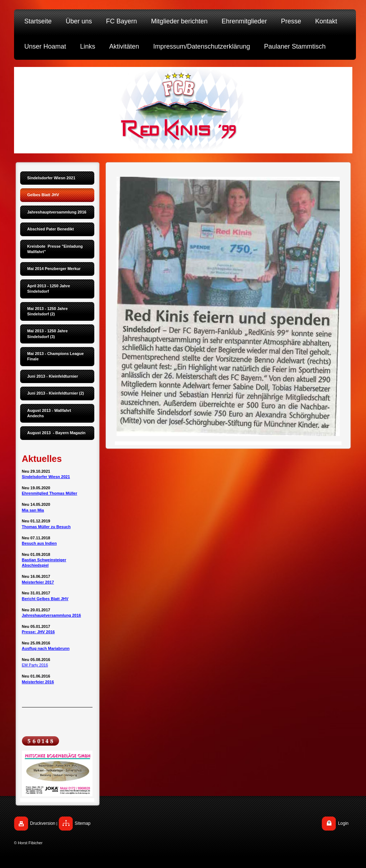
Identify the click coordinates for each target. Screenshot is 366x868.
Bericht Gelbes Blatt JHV (45, 599)
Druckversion (43, 823)
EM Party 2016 (35, 665)
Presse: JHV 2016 (39, 632)
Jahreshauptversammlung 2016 (51, 615)
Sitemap (83, 823)
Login (343, 823)
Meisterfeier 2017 (38, 582)
